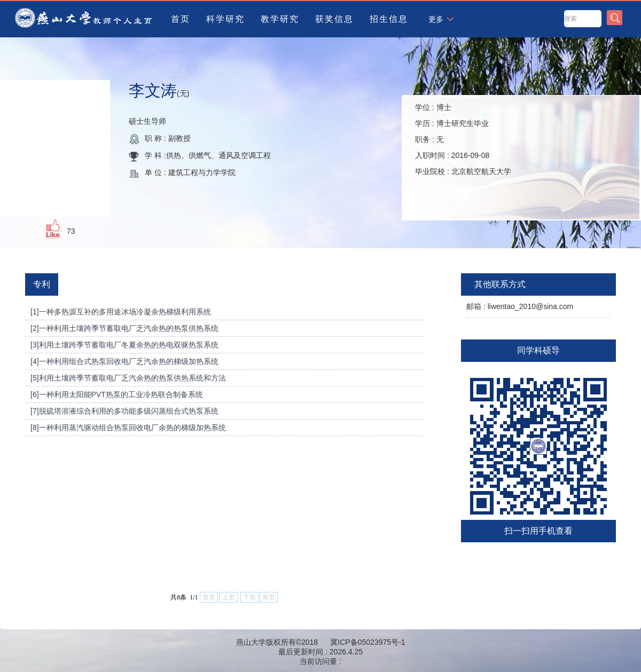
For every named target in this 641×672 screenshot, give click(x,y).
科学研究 (225, 19)
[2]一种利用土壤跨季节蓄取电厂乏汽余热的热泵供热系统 (124, 328)
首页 (181, 19)
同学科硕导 (538, 350)
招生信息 (389, 19)
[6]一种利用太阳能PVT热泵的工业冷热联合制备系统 (117, 394)
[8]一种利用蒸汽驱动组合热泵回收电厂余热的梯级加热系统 (128, 428)
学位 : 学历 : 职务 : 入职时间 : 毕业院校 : (463, 139)
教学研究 (280, 19)
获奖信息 (334, 19)
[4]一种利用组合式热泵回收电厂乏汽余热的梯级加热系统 (124, 361)
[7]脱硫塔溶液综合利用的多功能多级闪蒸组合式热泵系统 (124, 411)
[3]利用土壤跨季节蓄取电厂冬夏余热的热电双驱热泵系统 (124, 345)
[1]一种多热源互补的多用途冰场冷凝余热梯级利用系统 (121, 312)
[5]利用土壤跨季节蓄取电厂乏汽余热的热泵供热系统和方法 (128, 378)
